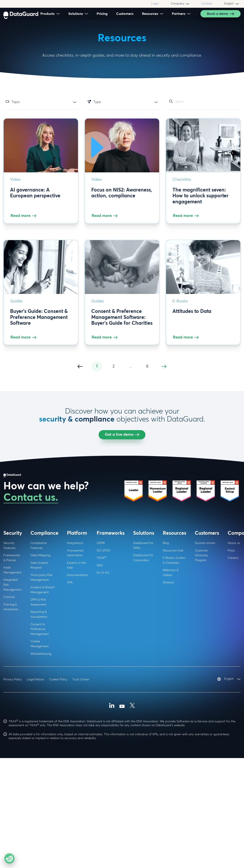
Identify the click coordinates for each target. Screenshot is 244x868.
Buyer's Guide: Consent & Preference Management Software (39, 321)
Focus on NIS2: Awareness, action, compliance (122, 197)
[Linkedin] (112, 838)
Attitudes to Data (192, 315)
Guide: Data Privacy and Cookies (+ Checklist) (200, 440)
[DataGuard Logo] (21, 14)
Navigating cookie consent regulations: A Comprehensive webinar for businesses (119, 446)
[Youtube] (122, 838)
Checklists (182, 183)
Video (15, 183)
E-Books (180, 305)
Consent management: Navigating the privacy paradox (37, 443)
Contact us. (31, 629)
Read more (24, 219)
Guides (16, 305)
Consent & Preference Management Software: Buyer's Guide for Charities (122, 321)
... (130, 498)
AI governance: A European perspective (35, 197)
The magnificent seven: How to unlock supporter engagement (201, 200)
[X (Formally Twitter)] (132, 838)
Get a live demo (122, 566)
